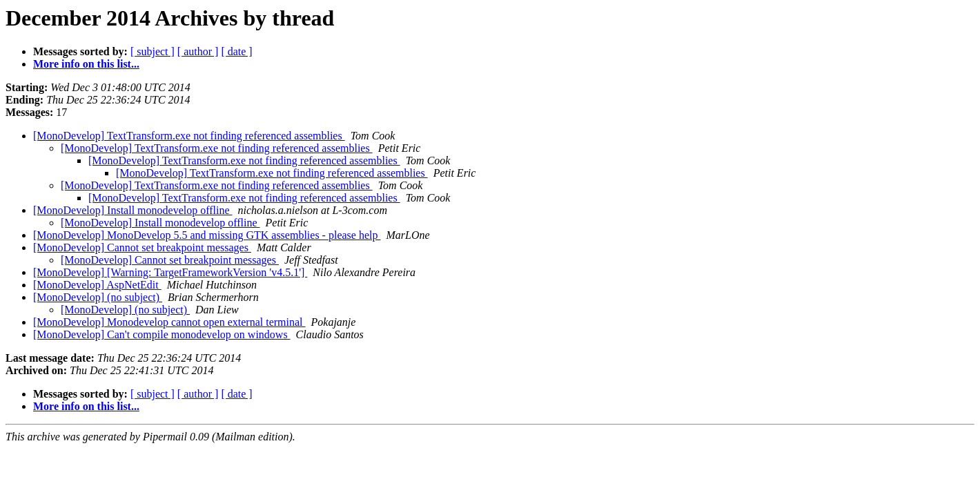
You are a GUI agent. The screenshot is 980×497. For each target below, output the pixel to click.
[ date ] (236, 51)
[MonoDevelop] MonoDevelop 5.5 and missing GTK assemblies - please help (207, 235)
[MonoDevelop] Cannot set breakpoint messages (142, 247)
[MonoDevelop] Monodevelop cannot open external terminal (169, 322)
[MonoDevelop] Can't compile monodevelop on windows (162, 334)
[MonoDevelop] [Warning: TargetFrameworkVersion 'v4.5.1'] (170, 272)
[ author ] (198, 51)
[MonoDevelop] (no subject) (98, 297)
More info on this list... (86, 64)
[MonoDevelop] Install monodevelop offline (133, 210)
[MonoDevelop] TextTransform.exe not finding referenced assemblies (189, 136)
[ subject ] (153, 51)
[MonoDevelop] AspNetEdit (97, 285)
